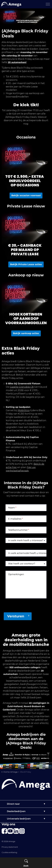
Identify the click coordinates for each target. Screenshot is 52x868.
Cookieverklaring (9, 852)
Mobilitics (24, 410)
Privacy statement (10, 847)
